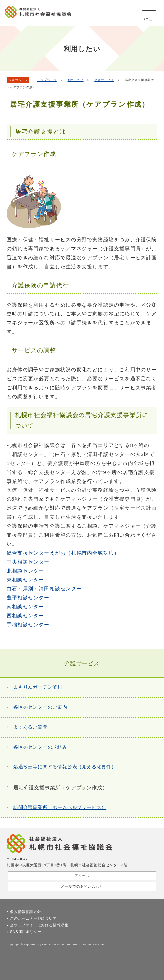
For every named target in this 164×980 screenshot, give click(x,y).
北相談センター (25, 571)
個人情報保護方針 (26, 912)
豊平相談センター (28, 598)
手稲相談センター (28, 624)
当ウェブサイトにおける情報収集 (39, 925)
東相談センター (25, 580)
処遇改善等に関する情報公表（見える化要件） (65, 767)
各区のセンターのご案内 (40, 707)
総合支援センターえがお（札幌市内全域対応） (63, 553)
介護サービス (104, 80)
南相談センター (25, 607)
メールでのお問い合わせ (82, 886)
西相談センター (25, 616)
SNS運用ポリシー (26, 932)
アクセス (82, 876)
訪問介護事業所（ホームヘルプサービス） (60, 807)
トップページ (47, 80)
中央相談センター (28, 562)
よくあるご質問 (30, 727)
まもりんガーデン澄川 (38, 687)
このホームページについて (33, 918)
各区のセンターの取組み (40, 747)
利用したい (76, 80)
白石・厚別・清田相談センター (44, 589)
